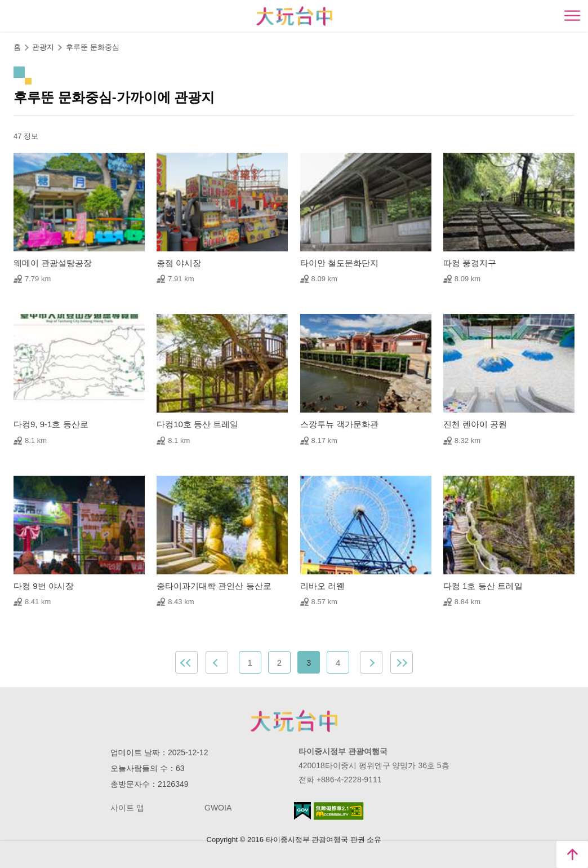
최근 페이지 (402, 662)
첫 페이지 (186, 662)
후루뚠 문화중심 (93, 47)
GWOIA (218, 808)
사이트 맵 (127, 808)
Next (371, 662)
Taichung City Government (294, 721)
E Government (302, 811)
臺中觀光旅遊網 (294, 16)
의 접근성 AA (339, 811)
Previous (217, 662)
